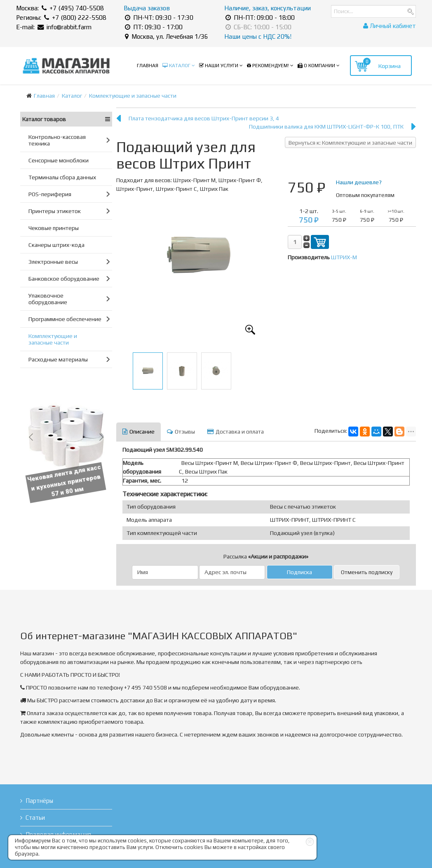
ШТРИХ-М (344, 257)
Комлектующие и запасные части (133, 96)
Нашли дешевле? (359, 182)
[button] (31, 437)
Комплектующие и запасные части (53, 339)
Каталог (176, 66)
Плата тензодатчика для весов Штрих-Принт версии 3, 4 (204, 118)
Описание (139, 432)
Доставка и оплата (236, 432)
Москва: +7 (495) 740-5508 (60, 8)
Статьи (35, 818)
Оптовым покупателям (365, 195)
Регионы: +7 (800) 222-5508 (61, 18)
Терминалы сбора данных (62, 177)
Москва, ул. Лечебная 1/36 (167, 36)
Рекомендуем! (268, 66)
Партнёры (39, 801)
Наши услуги (219, 66)
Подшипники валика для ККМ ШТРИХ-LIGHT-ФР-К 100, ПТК (326, 127)
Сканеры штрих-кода (56, 245)
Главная (148, 66)
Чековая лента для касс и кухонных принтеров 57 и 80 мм (67, 481)
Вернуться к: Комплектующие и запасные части (350, 143)
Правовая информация (58, 834)
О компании (316, 66)
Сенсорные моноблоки (59, 160)
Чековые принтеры (54, 228)
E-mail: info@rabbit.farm (54, 27)
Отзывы (181, 432)
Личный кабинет (390, 26)
